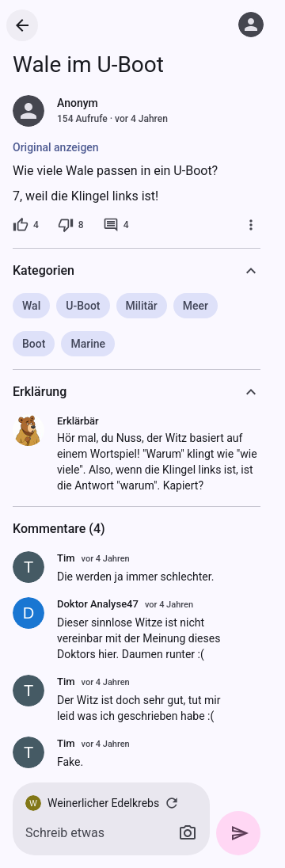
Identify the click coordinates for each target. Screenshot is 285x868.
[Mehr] (251, 225)
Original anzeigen (56, 147)
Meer (196, 306)
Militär (142, 306)
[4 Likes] (26, 225)
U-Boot (83, 306)
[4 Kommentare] (116, 225)
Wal (31, 306)
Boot (34, 344)
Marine (88, 344)
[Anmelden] (251, 25)
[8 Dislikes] (71, 225)
